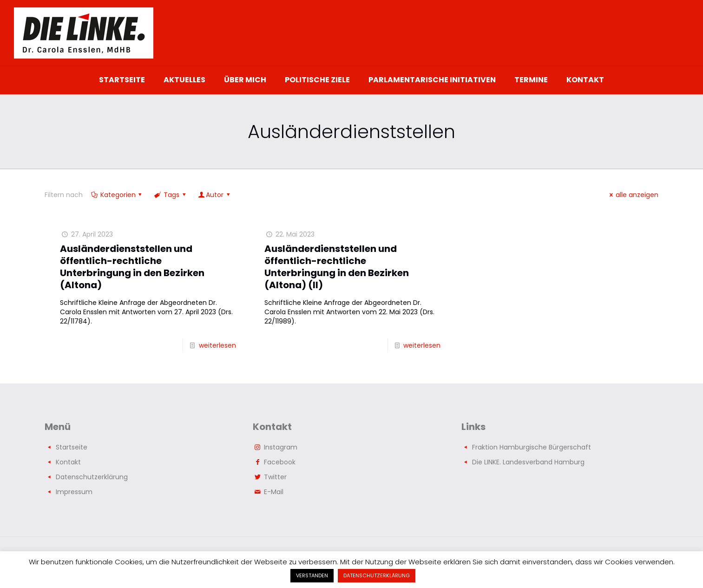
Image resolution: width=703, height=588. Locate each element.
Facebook (280, 462)
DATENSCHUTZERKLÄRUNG (377, 575)
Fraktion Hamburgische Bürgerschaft (532, 447)
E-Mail (274, 492)
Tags (171, 195)
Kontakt (68, 462)
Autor (214, 195)
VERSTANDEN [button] (312, 575)
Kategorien (117, 195)
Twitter (275, 477)
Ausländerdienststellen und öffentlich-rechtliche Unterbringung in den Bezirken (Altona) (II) (337, 267)
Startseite (72, 447)
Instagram (281, 447)
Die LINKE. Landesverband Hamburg (528, 462)
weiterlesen (217, 345)
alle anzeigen (632, 195)
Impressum (74, 492)
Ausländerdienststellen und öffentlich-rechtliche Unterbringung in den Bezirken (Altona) (132, 267)
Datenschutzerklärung (92, 477)
